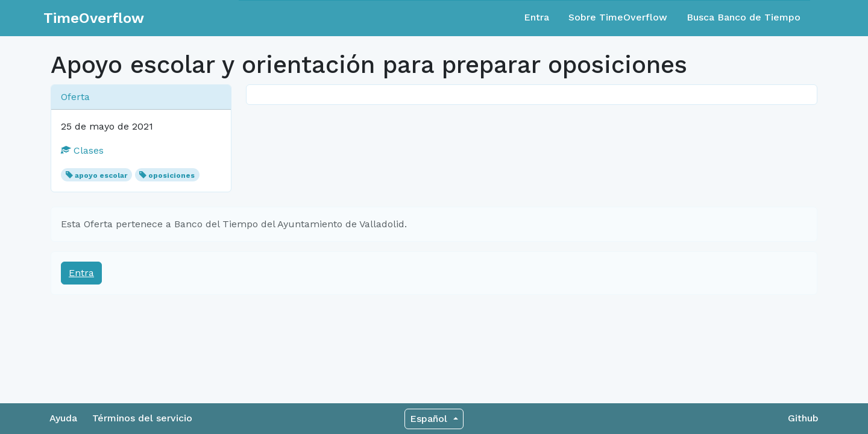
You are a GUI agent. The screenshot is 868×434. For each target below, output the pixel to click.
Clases (82, 150)
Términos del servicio (142, 418)
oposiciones (171, 175)
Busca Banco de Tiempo (744, 17)
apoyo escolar (101, 175)
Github (803, 418)
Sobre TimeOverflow (618, 17)
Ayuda (63, 418)
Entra (536, 17)
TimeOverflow (94, 18)
